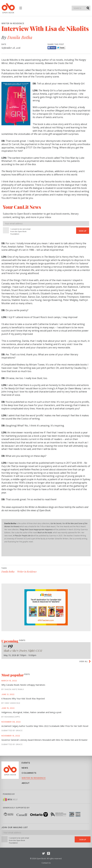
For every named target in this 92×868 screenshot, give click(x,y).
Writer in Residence (27, 572)
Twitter (43, 853)
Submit (88, 8)
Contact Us (46, 863)
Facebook (49, 853)
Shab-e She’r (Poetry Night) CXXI (23, 651)
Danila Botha (20, 37)
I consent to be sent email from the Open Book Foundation (20, 231)
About (26, 783)
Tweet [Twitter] (61, 48)
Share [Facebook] (52, 48)
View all (83, 661)
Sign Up (83, 231)
